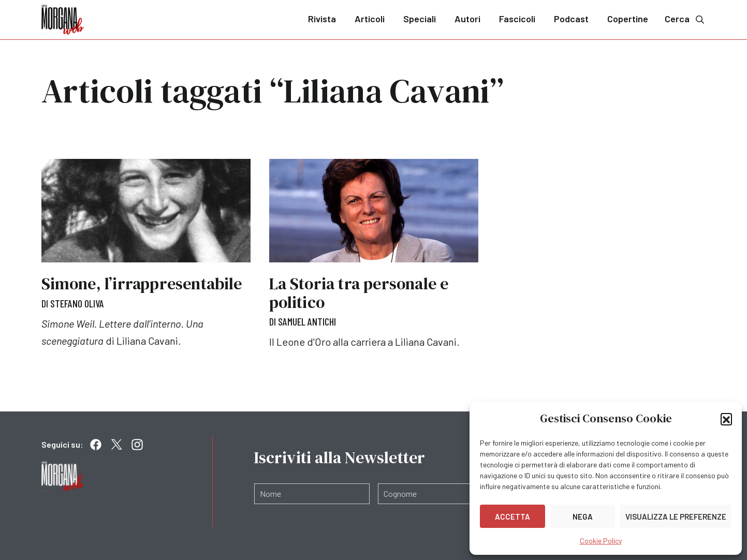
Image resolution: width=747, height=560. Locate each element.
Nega (583, 517)
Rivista (322, 19)
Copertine (628, 19)
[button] (726, 419)
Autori (467, 19)
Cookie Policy (601, 541)
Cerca (685, 19)
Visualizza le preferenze (676, 517)
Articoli (370, 19)
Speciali (420, 19)
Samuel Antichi (307, 321)
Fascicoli (517, 19)
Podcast (571, 19)
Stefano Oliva (77, 303)
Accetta (512, 517)
